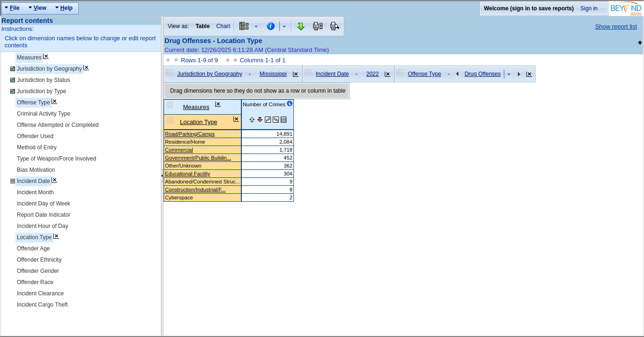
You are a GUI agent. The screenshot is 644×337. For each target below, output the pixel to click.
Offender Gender (38, 271)
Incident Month (35, 192)
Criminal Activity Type (44, 114)
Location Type (34, 237)
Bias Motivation (36, 170)
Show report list (616, 26)
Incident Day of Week (44, 204)
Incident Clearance (40, 293)
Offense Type (34, 103)
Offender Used (35, 136)
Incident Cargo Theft (42, 305)
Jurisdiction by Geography (49, 69)
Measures (29, 58)
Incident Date (34, 181)
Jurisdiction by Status (43, 80)
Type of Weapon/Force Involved (56, 159)
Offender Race (35, 282)
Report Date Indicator (44, 215)
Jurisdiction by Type (41, 91)
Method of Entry (37, 147)
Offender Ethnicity (39, 260)
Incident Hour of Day (42, 226)
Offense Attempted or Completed (58, 125)
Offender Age (34, 249)
